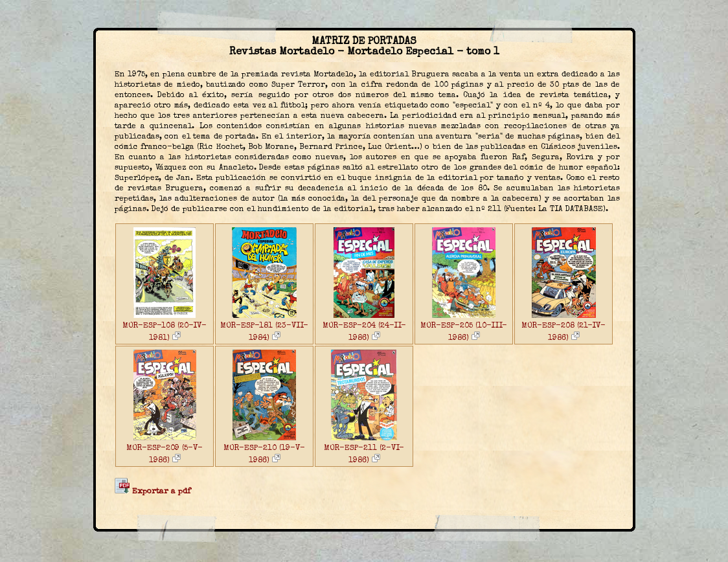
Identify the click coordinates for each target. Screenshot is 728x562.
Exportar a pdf (153, 492)
